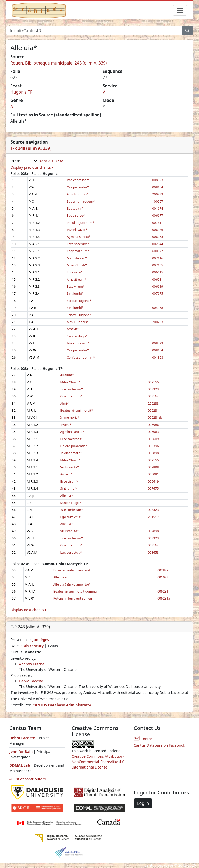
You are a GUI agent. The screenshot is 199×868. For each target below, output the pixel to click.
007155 (158, 265)
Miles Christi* (77, 265)
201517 (153, 517)
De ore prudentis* (74, 446)
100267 (158, 201)
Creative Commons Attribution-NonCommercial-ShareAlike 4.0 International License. (98, 762)
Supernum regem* (81, 201)
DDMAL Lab (20, 765)
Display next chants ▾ (29, 610)
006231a (164, 598)
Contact (144, 739)
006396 (153, 446)
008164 (158, 187)
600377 (158, 251)
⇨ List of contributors (27, 779)
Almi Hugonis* (78, 194)
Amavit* (73, 329)
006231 (153, 411)
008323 (158, 180)
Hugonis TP (22, 92)
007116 (158, 258)
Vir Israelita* (70, 467)
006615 (158, 272)
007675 (158, 293)
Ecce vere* (75, 272)
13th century (32, 646)
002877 (163, 570)
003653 (153, 553)
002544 (158, 244)
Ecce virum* (76, 286)
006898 (153, 453)
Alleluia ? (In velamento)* (72, 584)
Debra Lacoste (31, 681)
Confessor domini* (81, 357)
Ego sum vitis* (71, 517)
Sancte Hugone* (79, 301)
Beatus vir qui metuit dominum (77, 591)
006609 (153, 439)
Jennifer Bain (22, 752)
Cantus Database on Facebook (159, 745)
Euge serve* (76, 215)
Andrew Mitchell (33, 664)
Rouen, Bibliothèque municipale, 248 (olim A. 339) (59, 63)
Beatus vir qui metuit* (77, 411)
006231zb (155, 418)
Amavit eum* (77, 279)
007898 (153, 467)
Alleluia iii (61, 577)
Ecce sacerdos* (78, 244)
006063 (158, 237)
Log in (143, 803)
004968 (158, 308)
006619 (158, 286)
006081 (158, 279)
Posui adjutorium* (81, 223)
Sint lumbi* (75, 293)
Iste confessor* (78, 180)
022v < (44, 161)
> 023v (57, 161)
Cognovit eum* (78, 251)
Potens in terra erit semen (73, 598)
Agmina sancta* (79, 237)
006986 (158, 230)
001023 (163, 577)
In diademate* (71, 453)
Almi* (65, 404)
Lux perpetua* (71, 553)
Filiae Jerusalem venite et (72, 570)
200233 (158, 194)
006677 (158, 215)
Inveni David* (77, 230)
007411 (158, 223)
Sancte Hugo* (77, 336)
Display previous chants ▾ (32, 167)
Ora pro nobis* (78, 187)
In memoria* (70, 418)
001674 (158, 208)
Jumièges (41, 640)
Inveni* (66, 425)
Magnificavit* (77, 258)
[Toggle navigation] (180, 10)
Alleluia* (67, 496)
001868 (158, 357)
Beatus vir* (75, 208)
